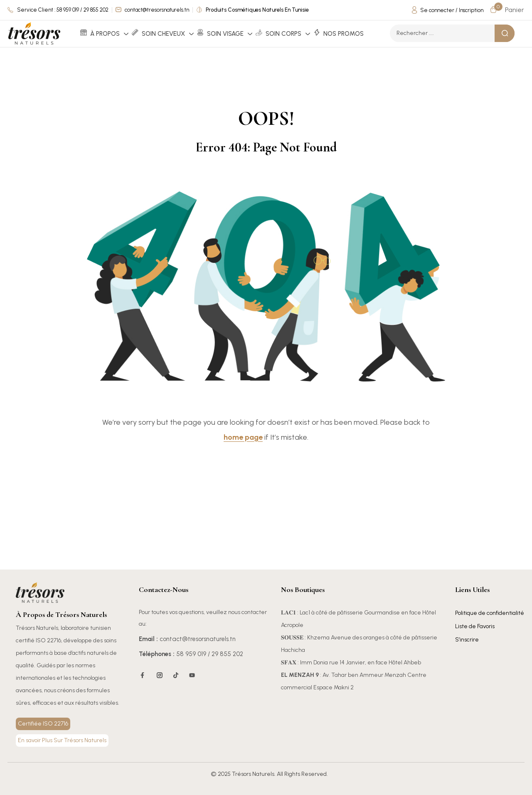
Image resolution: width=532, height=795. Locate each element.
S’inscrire (467, 640)
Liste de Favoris (475, 626)
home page (243, 437)
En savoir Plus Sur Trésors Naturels (62, 740)
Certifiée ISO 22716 (43, 724)
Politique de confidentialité (490, 613)
